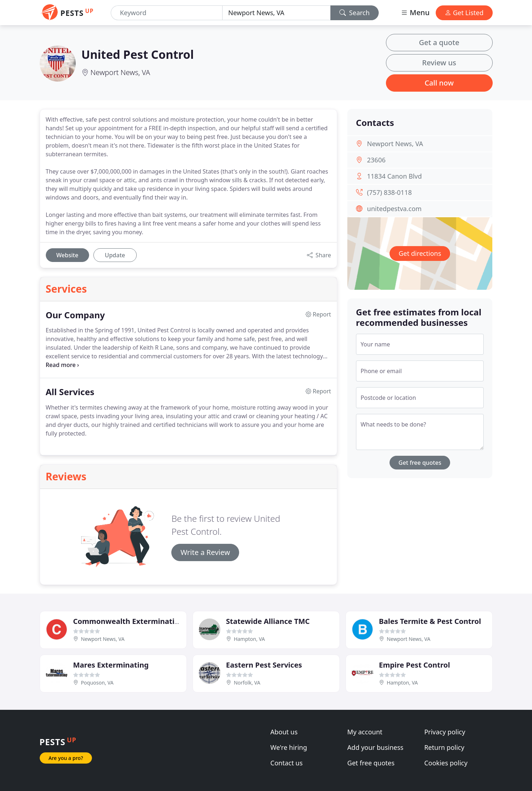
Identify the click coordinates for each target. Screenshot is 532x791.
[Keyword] (166, 13)
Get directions (420, 253)
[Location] (276, 13)
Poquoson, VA (97, 683)
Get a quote (439, 42)
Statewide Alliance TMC (268, 621)
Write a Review (205, 552)
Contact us (287, 763)
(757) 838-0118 (390, 192)
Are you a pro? (66, 758)
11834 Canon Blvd (395, 176)
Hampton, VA (249, 639)
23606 (376, 160)
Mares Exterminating (111, 665)
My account (365, 732)
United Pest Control (138, 54)
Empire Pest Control (415, 665)
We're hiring (289, 747)
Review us (439, 63)
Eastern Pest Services (264, 665)
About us (284, 732)
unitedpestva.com (394, 209)
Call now (439, 83)
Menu (415, 12)
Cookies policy (446, 763)
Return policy (444, 747)
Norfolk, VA (247, 683)
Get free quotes (420, 463)
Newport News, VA (120, 72)
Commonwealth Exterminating (129, 621)
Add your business (375, 747)
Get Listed (464, 13)
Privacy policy (445, 732)
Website (67, 255)
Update (115, 255)
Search (355, 13)
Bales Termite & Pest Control (430, 621)
